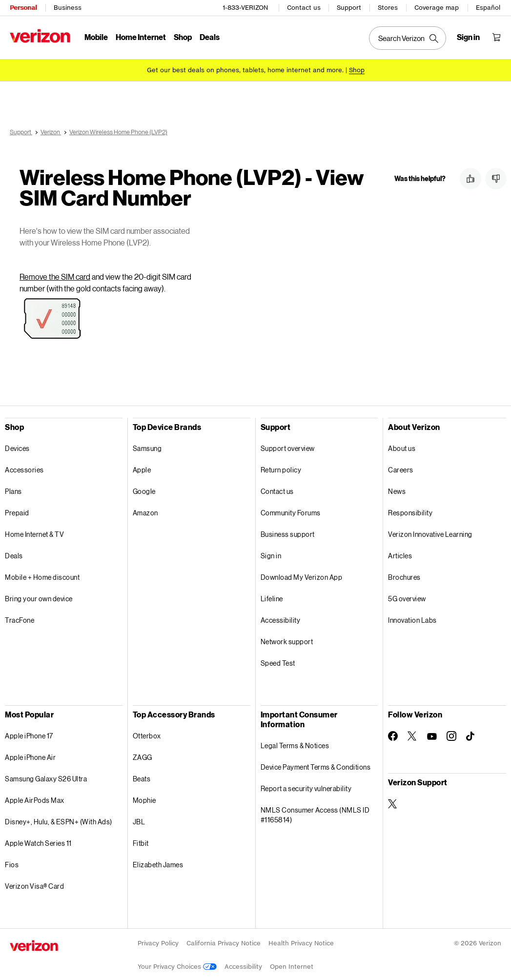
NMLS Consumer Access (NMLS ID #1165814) (315, 813)
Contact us (304, 8)
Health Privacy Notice (301, 942)
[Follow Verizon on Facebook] (393, 735)
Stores (388, 8)
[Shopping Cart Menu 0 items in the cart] (496, 37)
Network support (287, 640)
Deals (14, 554)
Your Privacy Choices (177, 965)
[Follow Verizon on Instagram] (451, 735)
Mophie (144, 799)
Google (144, 490)
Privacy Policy (158, 942)
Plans (13, 490)
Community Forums (291, 511)
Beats (142, 777)
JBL (139, 820)
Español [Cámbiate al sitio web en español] (488, 8)
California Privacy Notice (224, 942)
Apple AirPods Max (35, 799)
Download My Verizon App (302, 576)
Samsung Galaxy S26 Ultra (46, 777)
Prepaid (17, 511)
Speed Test (278, 662)
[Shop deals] (357, 70)
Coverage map (437, 8)
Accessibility (281, 619)
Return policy (281, 468)
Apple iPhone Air (30, 756)
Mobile (96, 37)
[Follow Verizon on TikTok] (471, 735)
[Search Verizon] (408, 38)
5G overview (407, 597)
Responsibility (410, 511)
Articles (400, 554)
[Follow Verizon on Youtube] (432, 735)
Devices (17, 447)
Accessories (24, 468)
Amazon (145, 511)
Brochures (404, 576)
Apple (142, 468)
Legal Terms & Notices (295, 744)
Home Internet (141, 37)
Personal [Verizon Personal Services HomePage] (23, 8)
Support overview (288, 447)
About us (402, 447)
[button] (470, 179)
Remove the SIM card (55, 275)
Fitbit (141, 842)
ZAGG (143, 756)
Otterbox (147, 734)
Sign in (271, 554)
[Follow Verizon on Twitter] (412, 735)
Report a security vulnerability (306, 787)
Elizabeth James (158, 863)
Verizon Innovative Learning (430, 533)
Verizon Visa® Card (34, 885)
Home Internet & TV (34, 533)
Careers (401, 468)
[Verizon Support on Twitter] (393, 802)
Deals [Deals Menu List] (210, 37)
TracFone (20, 619)
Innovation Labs (412, 619)
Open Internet (292, 965)
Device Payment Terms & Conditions (316, 766)
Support (349, 8)
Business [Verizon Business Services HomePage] (68, 8)
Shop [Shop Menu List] (183, 37)
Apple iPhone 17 (29, 734)
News (397, 490)
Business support (288, 533)
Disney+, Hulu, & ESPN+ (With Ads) (59, 820)
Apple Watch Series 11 (38, 842)
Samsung (147, 447)
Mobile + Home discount (42, 576)
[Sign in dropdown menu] (468, 37)
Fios (12, 863)
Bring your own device (39, 597)
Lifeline (272, 597)
